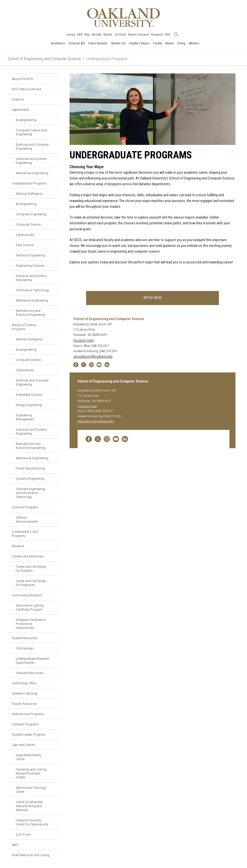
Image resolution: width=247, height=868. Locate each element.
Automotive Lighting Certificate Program (30, 607)
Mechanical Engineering (32, 173)
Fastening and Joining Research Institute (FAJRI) (31, 773)
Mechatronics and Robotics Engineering (30, 313)
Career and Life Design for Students (31, 568)
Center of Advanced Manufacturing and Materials (29, 806)
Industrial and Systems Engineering (31, 161)
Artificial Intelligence (29, 194)
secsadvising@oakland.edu (93, 357)
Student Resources (25, 638)
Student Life (118, 43)
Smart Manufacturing (30, 468)
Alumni (169, 43)
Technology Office (24, 683)
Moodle (97, 35)
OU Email (120, 35)
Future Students (98, 43)
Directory (18, 99)
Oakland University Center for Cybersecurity (32, 822)
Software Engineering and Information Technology (30, 493)
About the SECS (22, 79)
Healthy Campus (139, 43)
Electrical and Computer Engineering (32, 146)
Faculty (158, 43)
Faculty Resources (24, 704)
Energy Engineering (29, 405)
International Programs (28, 714)
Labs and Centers (24, 745)
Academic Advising (25, 693)
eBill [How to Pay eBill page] (80, 35)
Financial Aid (77, 43)
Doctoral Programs (25, 507)
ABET (15, 845)
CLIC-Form (23, 834)
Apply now (152, 298)
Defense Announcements (27, 519)
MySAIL (108, 35)
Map (87, 35)
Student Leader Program (28, 734)
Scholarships (25, 648)
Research (157, 35)
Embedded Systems (29, 395)
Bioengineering (26, 120)
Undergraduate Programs (29, 183)
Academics (58, 43)
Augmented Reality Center (29, 757)
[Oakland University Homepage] (124, 17)
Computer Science (28, 224)
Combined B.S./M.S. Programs (25, 534)
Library (71, 35)
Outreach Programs (25, 724)
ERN (167, 35)
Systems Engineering (30, 478)
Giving (181, 43)
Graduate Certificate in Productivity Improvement (31, 624)
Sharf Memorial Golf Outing (31, 855)
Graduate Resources (30, 673)
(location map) (84, 341)
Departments (21, 110)
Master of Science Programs (24, 327)
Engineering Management (25, 417)
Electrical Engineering (30, 255)
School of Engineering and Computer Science (44, 59)
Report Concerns (139, 35)
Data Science (25, 245)
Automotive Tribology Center (31, 790)
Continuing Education (27, 595)
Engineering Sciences (30, 265)
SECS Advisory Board (26, 89)
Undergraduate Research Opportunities (33, 660)
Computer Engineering (31, 214)
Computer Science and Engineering (31, 132)
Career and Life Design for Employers (31, 583)
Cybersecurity (25, 235)
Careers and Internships (28, 556)
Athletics (194, 43)
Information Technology (33, 290)
